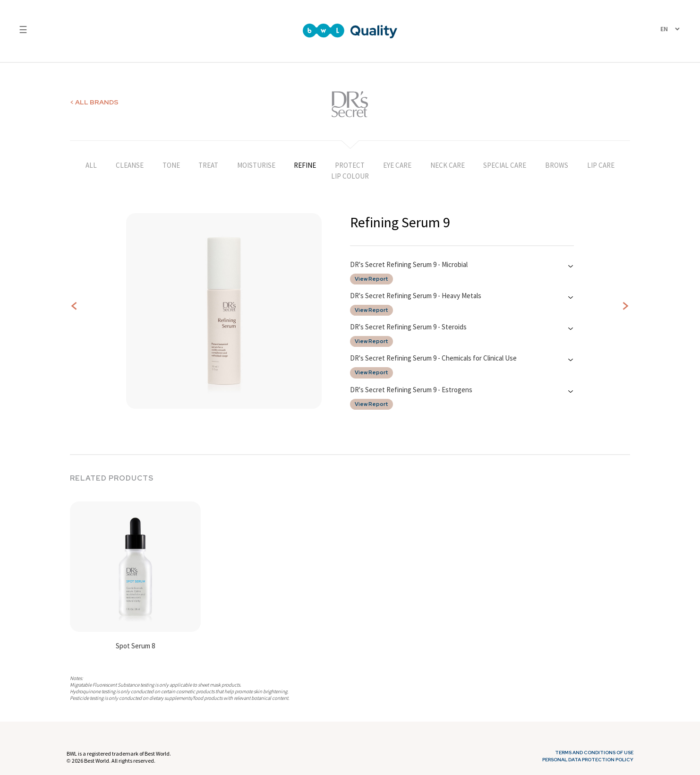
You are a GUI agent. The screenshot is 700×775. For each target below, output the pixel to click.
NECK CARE (448, 165)
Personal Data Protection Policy (588, 760)
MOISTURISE (256, 165)
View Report (371, 279)
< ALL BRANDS (94, 102)
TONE (171, 165)
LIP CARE (601, 165)
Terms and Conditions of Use (594, 753)
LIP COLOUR (350, 176)
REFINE (305, 165)
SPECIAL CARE (505, 165)
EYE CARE (397, 165)
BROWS (557, 165)
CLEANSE (130, 165)
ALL (91, 165)
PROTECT (350, 165)
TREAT (208, 165)
